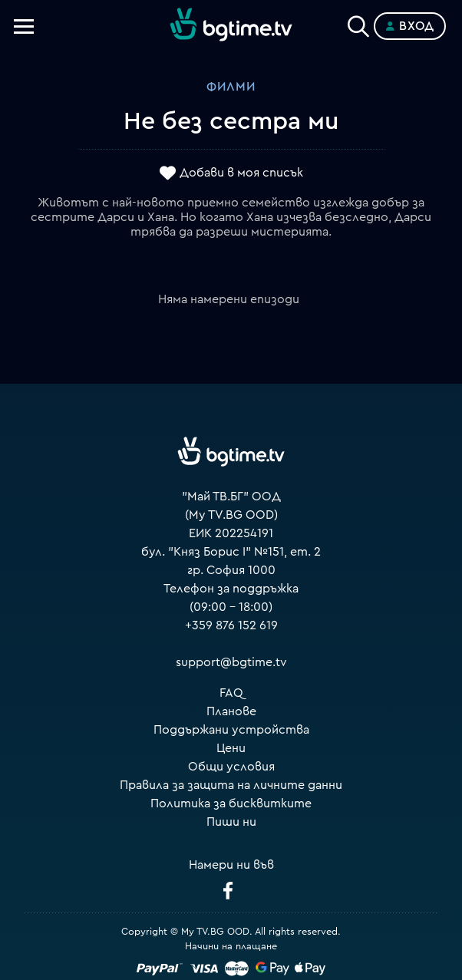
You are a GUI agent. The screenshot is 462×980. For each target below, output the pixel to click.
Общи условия (231, 767)
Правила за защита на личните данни (231, 785)
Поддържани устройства (231, 730)
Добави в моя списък (241, 173)
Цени (231, 748)
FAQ (231, 693)
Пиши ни (231, 822)
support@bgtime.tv (231, 662)
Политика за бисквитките (231, 803)
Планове (231, 711)
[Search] (358, 23)
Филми (231, 87)
